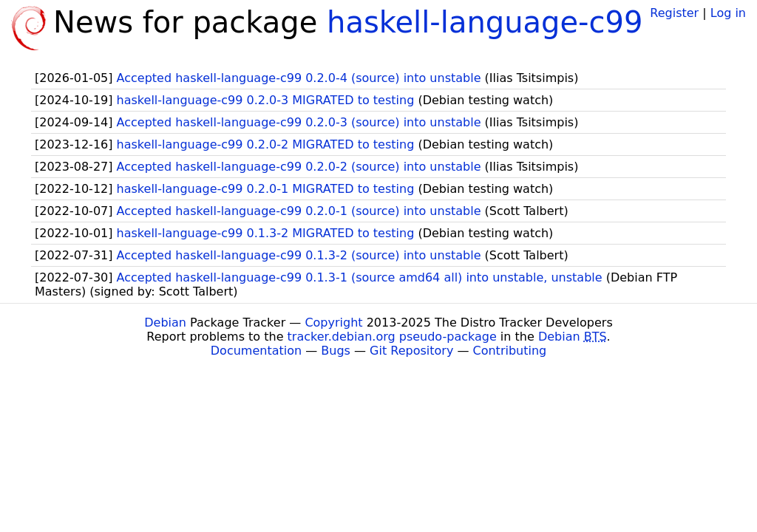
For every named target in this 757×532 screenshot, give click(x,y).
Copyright (333, 323)
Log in (728, 13)
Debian (165, 323)
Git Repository (411, 351)
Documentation (256, 351)
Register (674, 13)
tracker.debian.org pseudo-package (392, 337)
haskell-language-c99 (485, 22)
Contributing (510, 351)
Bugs (336, 351)
